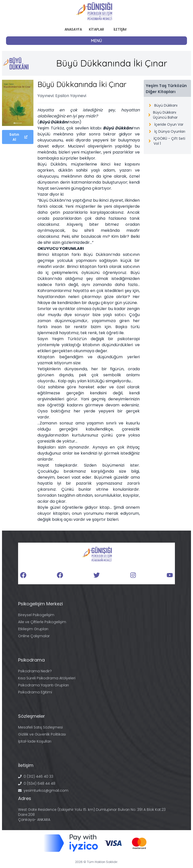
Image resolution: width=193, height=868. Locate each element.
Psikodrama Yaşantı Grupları (43, 685)
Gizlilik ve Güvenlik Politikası (42, 734)
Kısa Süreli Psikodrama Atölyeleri (47, 678)
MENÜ (96, 41)
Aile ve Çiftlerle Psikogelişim (42, 622)
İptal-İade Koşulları (35, 741)
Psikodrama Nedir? (35, 671)
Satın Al (18, 137)
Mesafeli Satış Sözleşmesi (40, 727)
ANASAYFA (73, 29)
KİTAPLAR (96, 29)
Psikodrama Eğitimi (35, 692)
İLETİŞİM (120, 29)
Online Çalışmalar (34, 636)
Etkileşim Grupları (33, 629)
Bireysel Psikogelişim (36, 615)
